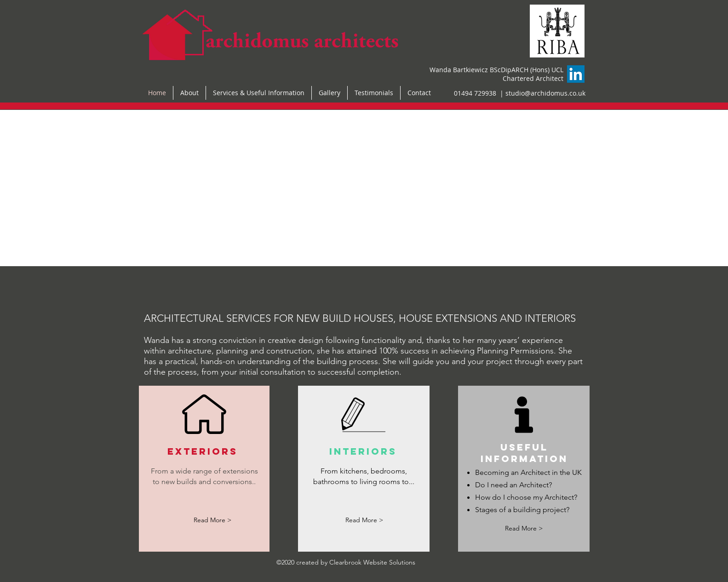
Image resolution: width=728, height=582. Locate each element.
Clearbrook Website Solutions (372, 562)
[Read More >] (212, 521)
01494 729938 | (480, 93)
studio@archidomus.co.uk (545, 93)
